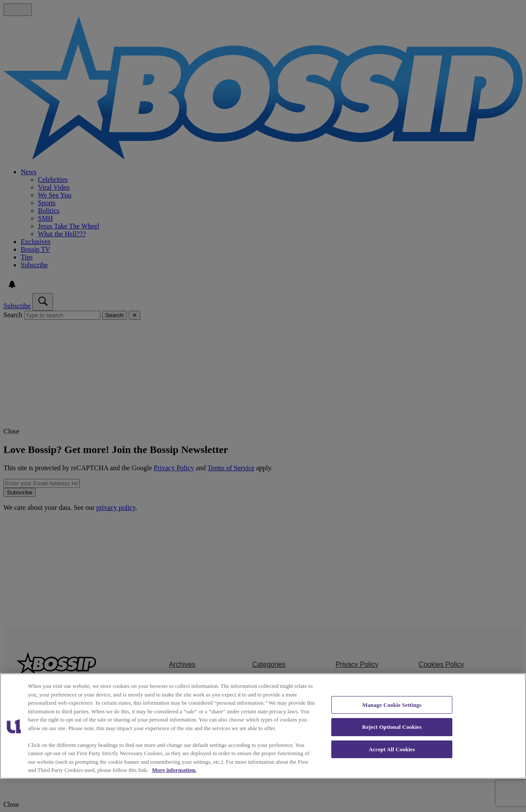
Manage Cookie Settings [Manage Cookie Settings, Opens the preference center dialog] (392, 705)
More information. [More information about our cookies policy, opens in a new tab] (174, 770)
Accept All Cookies (392, 749)
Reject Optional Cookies (392, 727)
